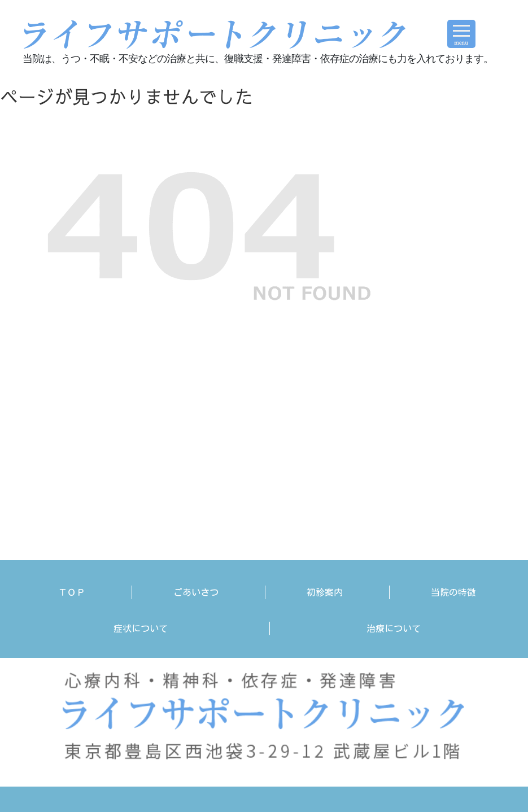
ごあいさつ (196, 592)
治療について (394, 628)
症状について (141, 628)
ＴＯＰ (72, 592)
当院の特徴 (453, 592)
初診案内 (325, 592)
